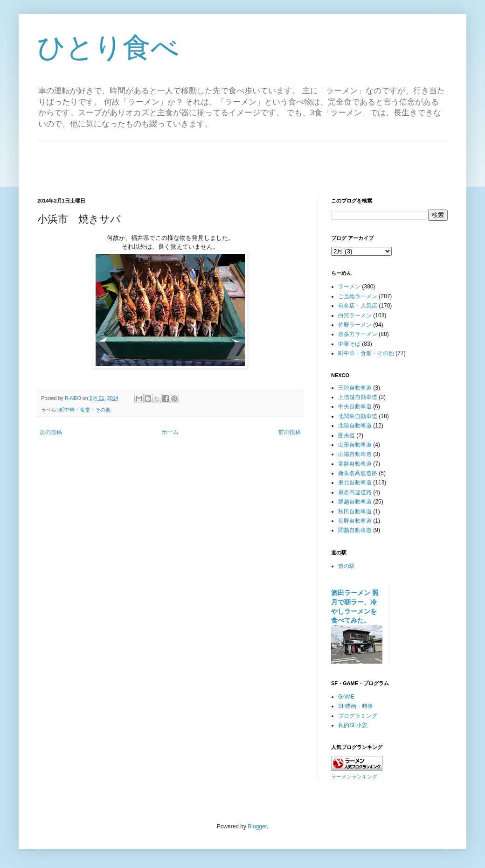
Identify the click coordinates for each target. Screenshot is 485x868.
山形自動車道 (355, 445)
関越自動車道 (355, 530)
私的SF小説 (353, 725)
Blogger (257, 826)
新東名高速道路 (358, 473)
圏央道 (346, 435)
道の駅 (346, 566)
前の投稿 (290, 432)
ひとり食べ (108, 47)
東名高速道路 (355, 492)
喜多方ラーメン (358, 334)
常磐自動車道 (355, 464)
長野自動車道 (355, 521)
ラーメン (349, 287)
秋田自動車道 (355, 511)
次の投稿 (51, 432)
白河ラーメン (355, 315)
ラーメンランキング (354, 777)
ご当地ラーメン (358, 296)
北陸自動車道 (355, 426)
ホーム (170, 432)
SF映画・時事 (356, 706)
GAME (346, 697)
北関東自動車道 (358, 416)
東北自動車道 (355, 483)
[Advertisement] (242, 162)
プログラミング (358, 716)
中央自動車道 (355, 406)
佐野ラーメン (355, 325)
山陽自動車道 (355, 454)
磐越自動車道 (355, 502)
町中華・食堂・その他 (85, 410)
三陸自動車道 (355, 388)
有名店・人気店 (358, 306)
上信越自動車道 (358, 397)
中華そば (349, 344)
